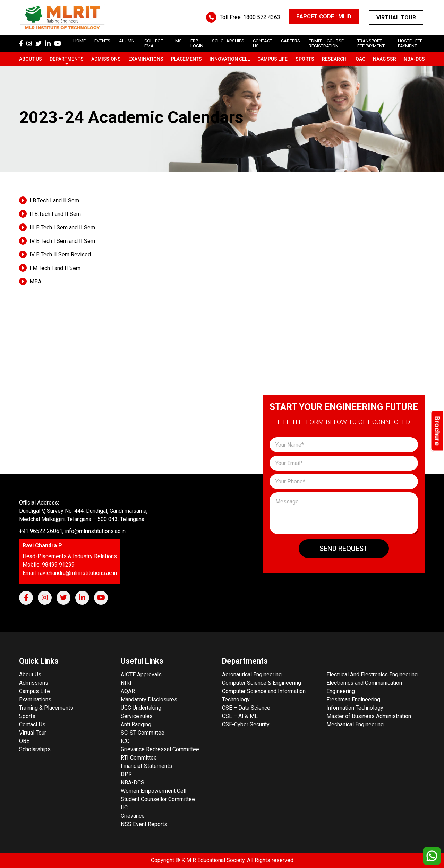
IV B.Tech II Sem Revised (60, 255)
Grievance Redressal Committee (160, 749)
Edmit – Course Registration (326, 43)
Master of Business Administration (369, 716)
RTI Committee (139, 758)
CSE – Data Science (246, 708)
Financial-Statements (146, 766)
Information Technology (355, 708)
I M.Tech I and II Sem (55, 268)
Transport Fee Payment (371, 43)
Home (79, 41)
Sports (305, 59)
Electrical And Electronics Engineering (372, 674)
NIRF (127, 683)
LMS (177, 41)
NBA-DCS (414, 59)
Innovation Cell (230, 59)
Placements (186, 59)
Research (334, 59)
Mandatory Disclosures (149, 699)
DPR (126, 774)
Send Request (344, 549)
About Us (31, 59)
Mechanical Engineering (355, 724)
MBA (35, 282)
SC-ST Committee (143, 733)
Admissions (106, 59)
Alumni (127, 41)
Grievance (133, 816)
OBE (24, 741)
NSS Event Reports (144, 824)
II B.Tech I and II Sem (55, 214)
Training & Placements (46, 708)
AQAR (128, 691)
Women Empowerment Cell (153, 791)
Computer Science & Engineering (262, 683)
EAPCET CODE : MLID (324, 16)
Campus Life (272, 59)
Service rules (137, 716)
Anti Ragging (136, 724)
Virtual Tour (396, 17)
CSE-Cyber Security (246, 724)
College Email (154, 43)
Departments (67, 59)
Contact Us (32, 724)
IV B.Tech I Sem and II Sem (62, 241)
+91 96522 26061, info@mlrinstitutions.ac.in (72, 531)
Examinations (146, 59)
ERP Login (197, 43)
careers (291, 41)
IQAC (360, 59)
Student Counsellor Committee (158, 799)
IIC (124, 808)
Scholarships (35, 749)
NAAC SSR (385, 59)
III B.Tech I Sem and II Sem (62, 227)
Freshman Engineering (353, 699)
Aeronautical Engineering (252, 674)
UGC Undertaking (141, 708)
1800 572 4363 (262, 17)
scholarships (228, 41)
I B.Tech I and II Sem (54, 200)
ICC (125, 741)
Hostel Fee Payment (410, 43)
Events (102, 41)
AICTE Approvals (141, 674)
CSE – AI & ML (240, 716)
